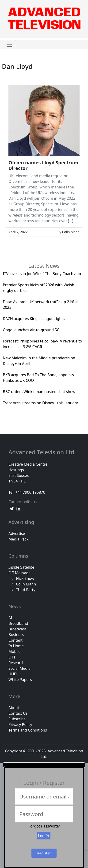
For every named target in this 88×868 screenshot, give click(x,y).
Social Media (19, 668)
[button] (44, 765)
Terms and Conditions (28, 730)
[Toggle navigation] (9, 45)
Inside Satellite (21, 567)
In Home (16, 646)
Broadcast (17, 629)
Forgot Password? (44, 826)
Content (15, 640)
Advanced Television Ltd (42, 452)
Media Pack (19, 539)
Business (16, 635)
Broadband (18, 623)
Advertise (17, 533)
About (14, 708)
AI (10, 618)
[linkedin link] (18, 508)
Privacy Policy (20, 725)
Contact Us (18, 713)
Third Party (26, 590)
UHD (13, 674)
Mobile (14, 651)
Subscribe (17, 719)
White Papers (20, 680)
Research (17, 663)
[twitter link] (12, 508)
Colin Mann (26, 584)
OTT (12, 657)
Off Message (19, 573)
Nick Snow (25, 578)
